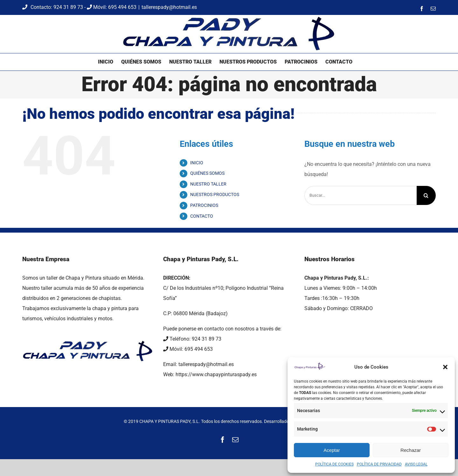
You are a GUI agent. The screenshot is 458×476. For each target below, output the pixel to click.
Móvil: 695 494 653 (112, 7)
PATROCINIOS (204, 205)
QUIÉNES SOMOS (207, 173)
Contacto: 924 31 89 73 (53, 7)
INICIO (197, 163)
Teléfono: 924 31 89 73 (192, 339)
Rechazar (411, 450)
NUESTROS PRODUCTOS (215, 194)
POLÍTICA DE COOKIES (334, 464)
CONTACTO (202, 216)
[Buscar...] (361, 195)
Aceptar (332, 450)
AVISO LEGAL (416, 464)
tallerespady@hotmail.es (169, 7)
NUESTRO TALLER (208, 184)
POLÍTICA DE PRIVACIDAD (379, 464)
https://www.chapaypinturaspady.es (216, 374)
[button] (445, 367)
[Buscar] (426, 195)
